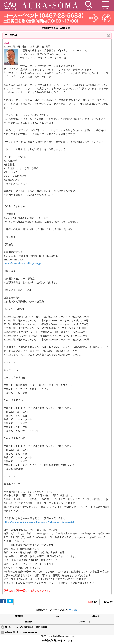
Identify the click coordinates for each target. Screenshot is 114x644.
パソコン (73, 610)
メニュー (105, 5)
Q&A (57, 616)
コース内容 (16, 36)
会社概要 (29, 622)
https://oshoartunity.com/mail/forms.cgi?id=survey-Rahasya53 (39, 522)
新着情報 (19, 616)
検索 (88, 5)
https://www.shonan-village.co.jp (22, 263)
